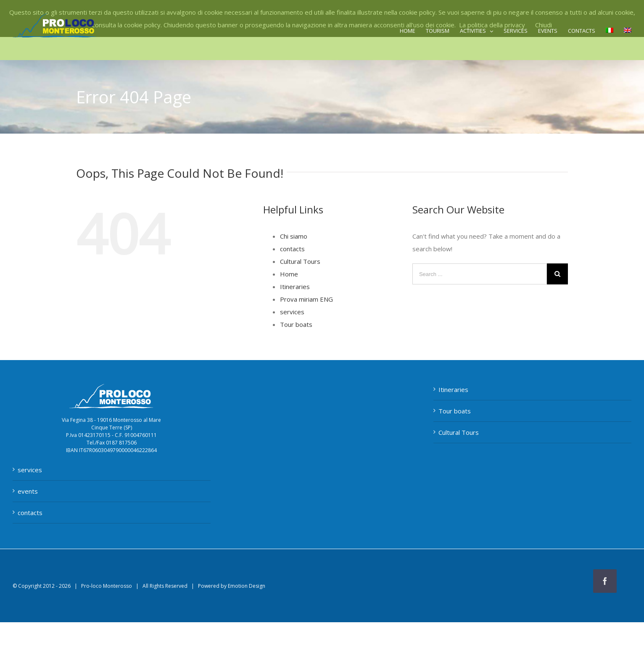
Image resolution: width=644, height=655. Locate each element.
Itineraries (295, 287)
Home (289, 274)
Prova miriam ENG (306, 299)
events (28, 491)
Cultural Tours (300, 261)
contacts (292, 249)
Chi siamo (294, 236)
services (292, 312)
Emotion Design (247, 586)
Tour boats (296, 324)
